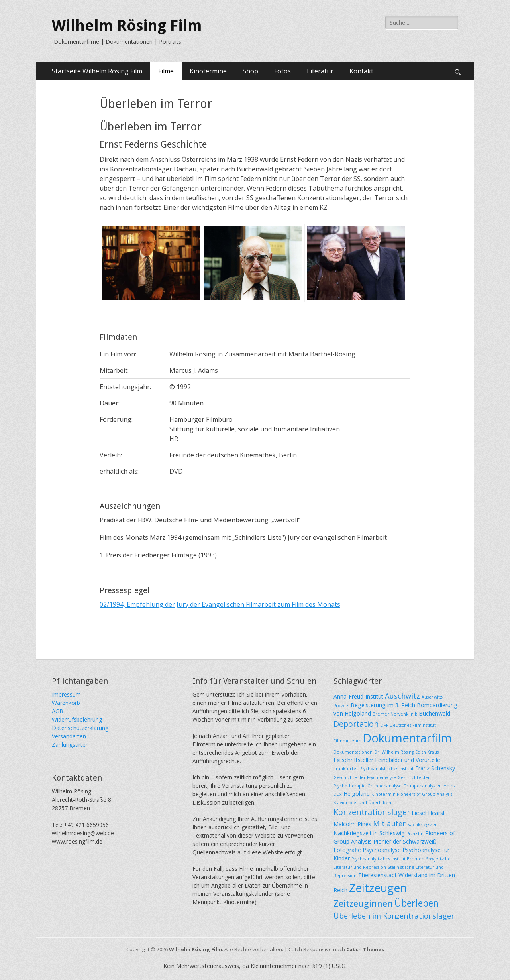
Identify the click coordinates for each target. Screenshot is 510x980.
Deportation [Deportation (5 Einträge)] (356, 724)
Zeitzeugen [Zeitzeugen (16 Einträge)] (378, 888)
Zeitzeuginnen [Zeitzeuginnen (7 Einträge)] (363, 903)
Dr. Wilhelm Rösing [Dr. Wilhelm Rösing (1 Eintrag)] (394, 752)
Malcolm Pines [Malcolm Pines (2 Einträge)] (352, 824)
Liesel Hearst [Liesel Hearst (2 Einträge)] (428, 813)
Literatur (320, 71)
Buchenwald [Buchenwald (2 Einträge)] (434, 713)
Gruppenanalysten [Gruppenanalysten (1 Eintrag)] (423, 786)
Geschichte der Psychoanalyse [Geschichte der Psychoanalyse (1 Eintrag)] (365, 777)
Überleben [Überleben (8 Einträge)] (417, 903)
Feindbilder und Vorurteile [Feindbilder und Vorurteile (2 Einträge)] (408, 760)
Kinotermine (208, 71)
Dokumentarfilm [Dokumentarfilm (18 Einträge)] (407, 738)
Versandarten (69, 736)
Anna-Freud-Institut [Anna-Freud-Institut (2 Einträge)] (358, 696)
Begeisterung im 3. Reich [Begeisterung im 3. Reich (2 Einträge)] (383, 705)
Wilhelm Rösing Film (127, 26)
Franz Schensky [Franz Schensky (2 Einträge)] (435, 768)
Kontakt (361, 71)
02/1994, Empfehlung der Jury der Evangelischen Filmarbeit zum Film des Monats (220, 604)
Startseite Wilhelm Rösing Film (97, 71)
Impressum (66, 694)
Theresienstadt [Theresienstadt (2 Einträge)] (378, 875)
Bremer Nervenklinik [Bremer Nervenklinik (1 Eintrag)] (395, 714)
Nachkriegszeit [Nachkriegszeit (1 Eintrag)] (423, 825)
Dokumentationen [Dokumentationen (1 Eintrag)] (353, 752)
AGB (58, 711)
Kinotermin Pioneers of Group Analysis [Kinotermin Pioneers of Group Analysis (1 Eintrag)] (412, 794)
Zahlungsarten (70, 745)
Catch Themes (365, 949)
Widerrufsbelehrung (77, 719)
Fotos (282, 71)
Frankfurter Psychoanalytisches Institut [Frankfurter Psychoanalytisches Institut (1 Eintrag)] (374, 769)
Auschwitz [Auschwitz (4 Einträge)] (402, 696)
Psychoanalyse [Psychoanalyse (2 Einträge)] (382, 850)
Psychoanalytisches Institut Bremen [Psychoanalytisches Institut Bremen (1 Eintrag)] (388, 859)
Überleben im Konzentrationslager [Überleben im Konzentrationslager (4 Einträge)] (394, 916)
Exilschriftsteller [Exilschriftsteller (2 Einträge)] (353, 760)
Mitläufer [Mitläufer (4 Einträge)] (389, 823)
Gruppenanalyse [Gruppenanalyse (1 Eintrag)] (384, 786)
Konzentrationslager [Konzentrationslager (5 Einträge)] (372, 812)
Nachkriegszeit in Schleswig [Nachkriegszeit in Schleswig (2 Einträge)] (369, 833)
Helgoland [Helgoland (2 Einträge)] (357, 794)
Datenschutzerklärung (80, 728)
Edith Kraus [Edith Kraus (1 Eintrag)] (427, 752)
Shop (250, 71)
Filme (166, 71)
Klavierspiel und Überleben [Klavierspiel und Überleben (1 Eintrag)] (362, 803)
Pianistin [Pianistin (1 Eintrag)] (415, 834)
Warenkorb (66, 703)
